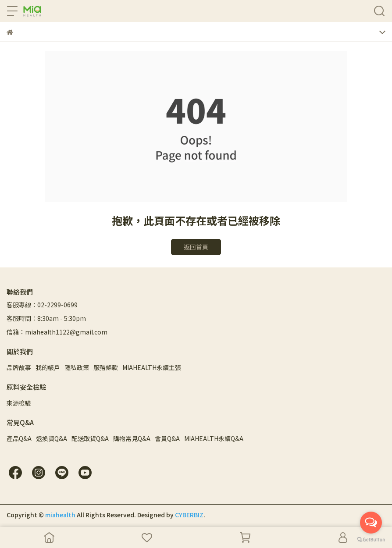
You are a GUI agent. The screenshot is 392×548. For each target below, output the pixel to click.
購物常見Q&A (132, 438)
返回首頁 (196, 247)
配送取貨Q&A (90, 438)
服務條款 (106, 367)
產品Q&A (19, 438)
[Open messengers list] (371, 523)
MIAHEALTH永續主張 (152, 367)
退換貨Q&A (52, 438)
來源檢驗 (19, 403)
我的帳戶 (48, 367)
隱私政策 (77, 367)
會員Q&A (167, 438)
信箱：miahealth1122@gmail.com (57, 332)
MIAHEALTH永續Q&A (214, 438)
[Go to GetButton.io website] (371, 539)
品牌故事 (19, 367)
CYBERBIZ (189, 515)
